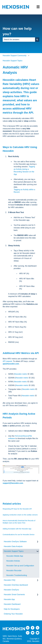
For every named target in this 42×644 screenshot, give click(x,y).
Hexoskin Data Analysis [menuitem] (13, 546)
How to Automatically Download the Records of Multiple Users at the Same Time (19, 522)
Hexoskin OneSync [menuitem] (11, 590)
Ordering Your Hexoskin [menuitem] (13, 614)
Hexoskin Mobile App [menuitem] (15, 556)
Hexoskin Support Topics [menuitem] (14, 551)
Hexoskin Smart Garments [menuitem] (14, 595)
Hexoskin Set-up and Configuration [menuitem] (20, 566)
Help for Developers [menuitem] (12, 609)
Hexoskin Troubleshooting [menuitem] (17, 575)
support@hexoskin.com (13, 483)
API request (7, 361)
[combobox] (19, 40)
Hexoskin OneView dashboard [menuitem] (16, 585)
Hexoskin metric (21, 374)
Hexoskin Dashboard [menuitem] (12, 604)
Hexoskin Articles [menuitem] (13, 561)
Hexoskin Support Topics (13, 61)
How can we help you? (17, 31)
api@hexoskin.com (11, 364)
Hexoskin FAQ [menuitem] (10, 580)
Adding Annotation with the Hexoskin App (17, 529)
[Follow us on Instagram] (28, 633)
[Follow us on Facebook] (33, 628)
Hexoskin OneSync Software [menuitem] (15, 542)
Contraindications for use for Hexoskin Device (19, 535)
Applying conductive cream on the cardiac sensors (20, 515)
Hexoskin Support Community (15, 56)
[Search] (37, 40)
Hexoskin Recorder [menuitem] (14, 571)
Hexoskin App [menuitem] (9, 599)
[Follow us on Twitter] (38, 628)
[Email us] (38, 633)
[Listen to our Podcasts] (33, 633)
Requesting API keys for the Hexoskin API (17, 509)
